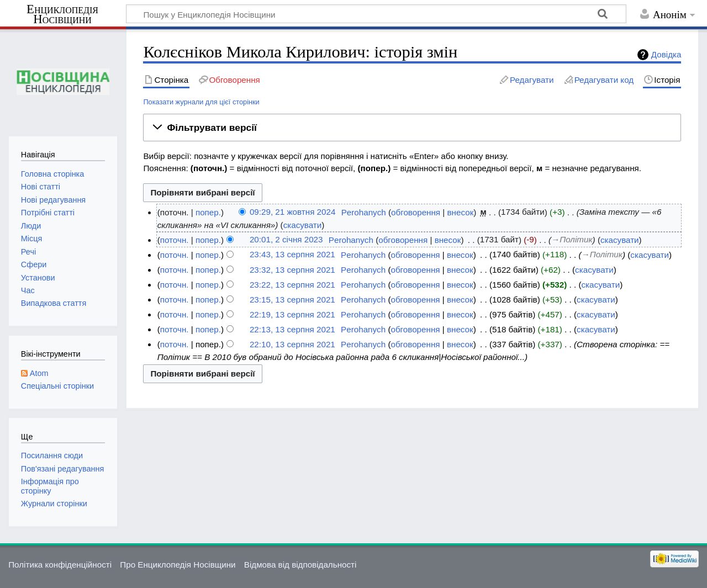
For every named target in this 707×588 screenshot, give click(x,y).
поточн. (175, 240)
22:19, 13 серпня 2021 (292, 314)
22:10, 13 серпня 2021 (292, 344)
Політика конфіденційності (60, 565)
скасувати (303, 225)
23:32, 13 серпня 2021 (292, 270)
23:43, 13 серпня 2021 (292, 255)
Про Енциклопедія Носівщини (178, 565)
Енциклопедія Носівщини (62, 14)
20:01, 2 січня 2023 (286, 240)
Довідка (666, 54)
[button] (412, 128)
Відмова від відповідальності (300, 565)
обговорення (416, 212)
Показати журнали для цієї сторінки (201, 102)
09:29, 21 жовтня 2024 (292, 212)
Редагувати (532, 80)
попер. (208, 212)
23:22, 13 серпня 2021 (292, 285)
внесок (461, 212)
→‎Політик (572, 240)
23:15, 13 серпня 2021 (292, 300)
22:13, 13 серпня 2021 (292, 329)
